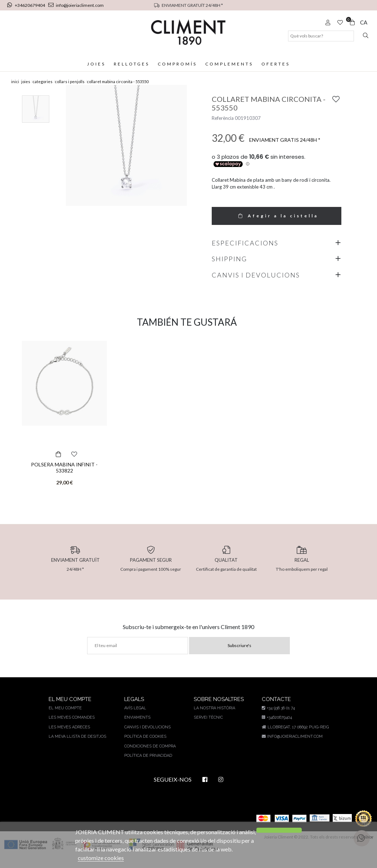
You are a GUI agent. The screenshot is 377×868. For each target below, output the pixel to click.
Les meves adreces (69, 738)
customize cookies (130, 858)
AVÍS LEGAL (134, 718)
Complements (230, 64)
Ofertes (277, 64)
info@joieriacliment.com (75, 5)
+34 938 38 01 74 (277, 718)
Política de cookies (144, 747)
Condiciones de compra (149, 757)
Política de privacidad (147, 766)
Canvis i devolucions (146, 738)
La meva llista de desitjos (77, 747)
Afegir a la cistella (277, 226)
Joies (95, 64)
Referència (223, 128)
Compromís (178, 64)
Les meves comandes (72, 728)
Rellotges (131, 64)
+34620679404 (27, 5)
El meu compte (65, 718)
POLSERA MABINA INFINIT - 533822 (64, 478)
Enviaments (136, 728)
